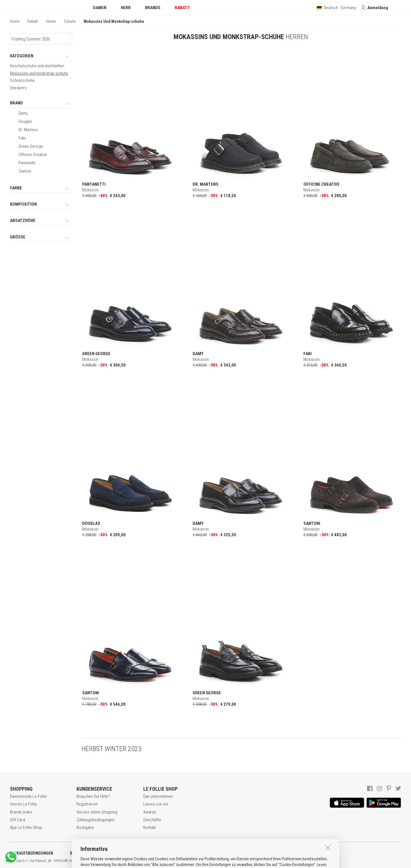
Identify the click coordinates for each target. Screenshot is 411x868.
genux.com (183, 861)
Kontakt (150, 827)
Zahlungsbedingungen (95, 820)
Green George (31, 146)
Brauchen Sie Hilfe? (93, 796)
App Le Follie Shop (26, 827)
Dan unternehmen (158, 796)
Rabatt (33, 21)
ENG (203, 861)
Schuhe (70, 21)
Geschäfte (152, 820)
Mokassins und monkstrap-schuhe (39, 73)
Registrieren (87, 804)
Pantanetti (27, 163)
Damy (23, 113)
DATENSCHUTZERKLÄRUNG (93, 853)
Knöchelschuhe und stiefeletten (37, 66)
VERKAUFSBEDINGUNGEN (32, 853)
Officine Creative (33, 155)
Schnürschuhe (22, 80)
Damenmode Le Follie (28, 796)
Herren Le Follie (24, 804)
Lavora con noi (156, 804)
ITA (196, 861)
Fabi (22, 138)
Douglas (25, 122)
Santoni (25, 171)
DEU (210, 861)
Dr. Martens (28, 130)
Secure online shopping (97, 812)
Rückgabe (85, 827)
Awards (150, 812)
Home (15, 21)
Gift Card (18, 820)
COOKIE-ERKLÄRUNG (151, 853)
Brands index (21, 812)
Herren (51, 21)
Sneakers (18, 88)
